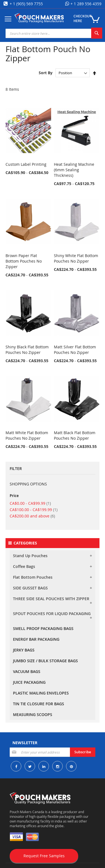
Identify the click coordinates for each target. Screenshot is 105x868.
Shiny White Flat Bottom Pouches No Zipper (76, 258)
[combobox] (54, 33)
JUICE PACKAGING (29, 682)
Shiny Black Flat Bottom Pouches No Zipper (27, 350)
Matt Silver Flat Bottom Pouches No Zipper (75, 350)
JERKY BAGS (24, 650)
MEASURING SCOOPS (33, 715)
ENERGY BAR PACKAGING (36, 639)
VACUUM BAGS (27, 671)
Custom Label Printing (26, 164)
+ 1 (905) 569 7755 (26, 4)
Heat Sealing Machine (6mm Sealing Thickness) (74, 170)
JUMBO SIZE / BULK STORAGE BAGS (45, 661)
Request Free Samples (44, 856)
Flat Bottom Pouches (33, 577)
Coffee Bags (24, 566)
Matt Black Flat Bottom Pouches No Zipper (75, 435)
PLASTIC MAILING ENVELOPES (41, 693)
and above (32, 516)
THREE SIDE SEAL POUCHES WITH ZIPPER (51, 599)
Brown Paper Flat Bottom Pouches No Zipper (24, 261)
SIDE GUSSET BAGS (30, 588)
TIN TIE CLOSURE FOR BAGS (39, 704)
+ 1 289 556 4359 (85, 4)
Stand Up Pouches (30, 556)
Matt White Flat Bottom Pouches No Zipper (27, 435)
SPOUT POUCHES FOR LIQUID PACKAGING (52, 614)
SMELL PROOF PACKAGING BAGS (43, 628)
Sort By (46, 73)
